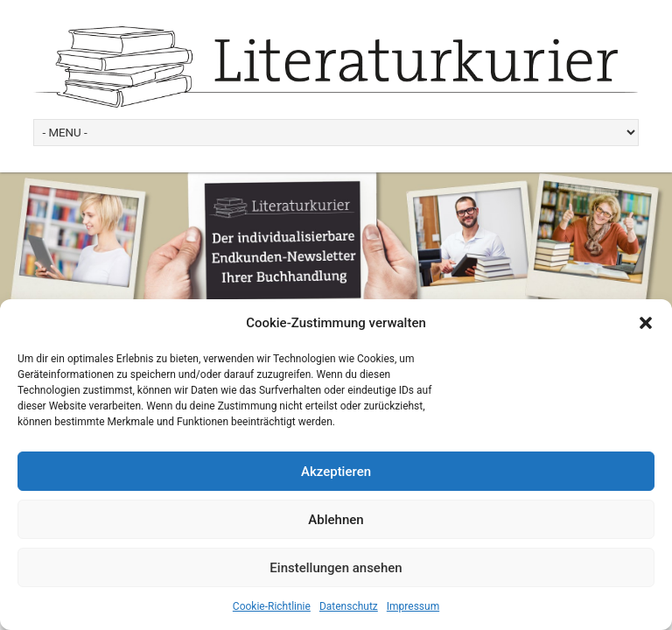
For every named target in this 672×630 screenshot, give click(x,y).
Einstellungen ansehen (336, 568)
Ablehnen (336, 520)
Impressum (413, 606)
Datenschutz (349, 606)
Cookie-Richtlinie (272, 606)
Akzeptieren (336, 472)
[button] (646, 323)
